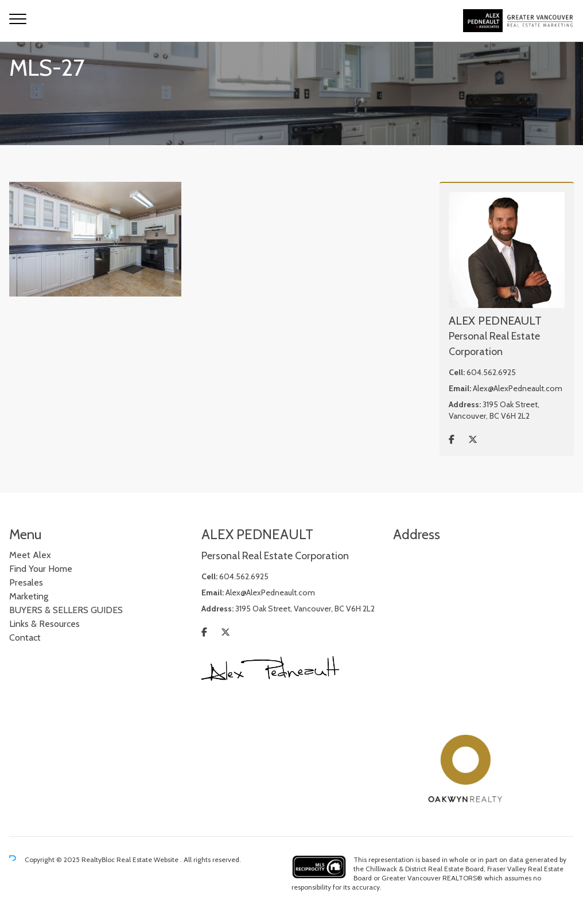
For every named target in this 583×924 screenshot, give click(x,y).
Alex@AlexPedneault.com (518, 388)
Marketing (29, 596)
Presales (26, 582)
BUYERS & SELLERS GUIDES (66, 610)
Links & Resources (44, 624)
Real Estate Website (148, 859)
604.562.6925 (491, 372)
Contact (25, 638)
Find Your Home (41, 569)
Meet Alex (30, 555)
